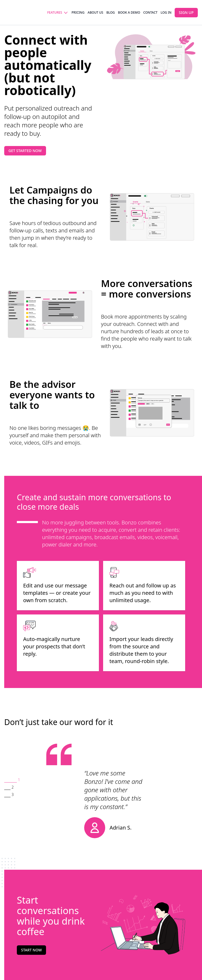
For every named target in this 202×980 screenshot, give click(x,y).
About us (95, 12)
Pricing (78, 12)
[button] (12, 780)
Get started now (25, 151)
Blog (110, 12)
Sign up (186, 12)
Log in (166, 12)
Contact (150, 12)
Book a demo (129, 12)
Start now (31, 950)
